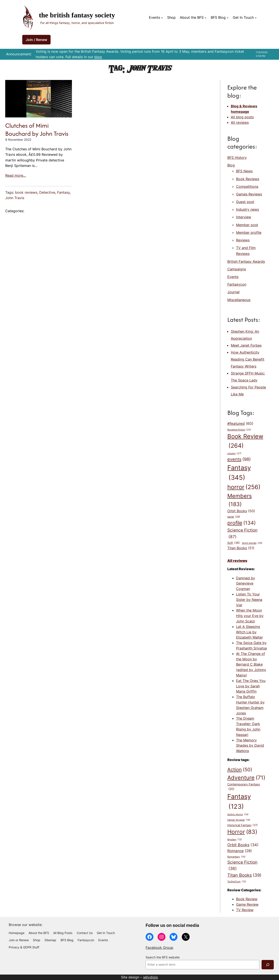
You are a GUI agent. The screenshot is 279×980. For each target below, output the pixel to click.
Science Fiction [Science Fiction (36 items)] (242, 866)
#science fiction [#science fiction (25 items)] (239, 430)
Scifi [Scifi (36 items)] (234, 543)
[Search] (268, 965)
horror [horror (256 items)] (244, 487)
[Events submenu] (162, 18)
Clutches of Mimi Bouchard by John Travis (37, 130)
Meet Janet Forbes (246, 345)
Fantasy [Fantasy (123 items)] (239, 802)
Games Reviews (249, 194)
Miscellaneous (239, 300)
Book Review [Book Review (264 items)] (245, 442)
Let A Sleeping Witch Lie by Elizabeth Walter (249, 632)
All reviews (240, 122)
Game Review (247, 904)
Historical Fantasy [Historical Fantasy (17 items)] (242, 825)
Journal (233, 292)
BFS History (237, 158)
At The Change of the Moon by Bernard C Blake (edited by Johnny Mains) (251, 664)
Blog (231, 165)
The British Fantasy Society (77, 15)
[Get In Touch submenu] (256, 18)
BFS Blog (218, 17)
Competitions (247, 187)
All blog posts (242, 117)
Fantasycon (237, 284)
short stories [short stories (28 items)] (252, 543)
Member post (247, 225)
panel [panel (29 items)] (234, 517)
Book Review (247, 899)
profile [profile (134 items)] (242, 523)
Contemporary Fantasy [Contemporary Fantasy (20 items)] (244, 787)
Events (154, 17)
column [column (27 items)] (234, 454)
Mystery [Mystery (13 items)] (235, 840)
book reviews (26, 192)
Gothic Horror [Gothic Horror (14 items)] (238, 815)
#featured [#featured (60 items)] (240, 424)
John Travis (15, 198)
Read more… (16, 175)
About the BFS (192, 17)
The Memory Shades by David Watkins (250, 746)
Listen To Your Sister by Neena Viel (249, 600)
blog (98, 57)
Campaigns (237, 269)
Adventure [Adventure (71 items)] (246, 778)
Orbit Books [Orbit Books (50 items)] (241, 511)
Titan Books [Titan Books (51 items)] (241, 548)
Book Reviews (248, 179)
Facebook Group (159, 948)
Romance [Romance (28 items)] (240, 851)
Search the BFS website (163, 957)
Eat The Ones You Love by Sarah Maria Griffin (251, 686)
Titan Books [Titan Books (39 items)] (244, 875)
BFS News (244, 171)
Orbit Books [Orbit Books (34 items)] (243, 845)
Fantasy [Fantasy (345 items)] (239, 473)
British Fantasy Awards (246, 261)
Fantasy (63, 192)
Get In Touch (243, 17)
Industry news (248, 209)
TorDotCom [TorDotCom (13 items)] (237, 882)
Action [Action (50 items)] (240, 770)
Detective (47, 192)
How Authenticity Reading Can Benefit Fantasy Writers (248, 359)
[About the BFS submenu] (206, 18)
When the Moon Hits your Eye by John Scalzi (250, 616)
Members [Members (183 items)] (240, 501)
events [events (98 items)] (239, 459)
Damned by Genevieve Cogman (246, 583)
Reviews (243, 240)
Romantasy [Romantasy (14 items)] (236, 857)
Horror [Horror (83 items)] (242, 832)
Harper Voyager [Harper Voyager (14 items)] (239, 820)
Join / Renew (36, 40)
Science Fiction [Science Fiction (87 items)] (242, 534)
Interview (244, 217)
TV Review (245, 910)
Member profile (249, 232)
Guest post (245, 202)
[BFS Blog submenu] (228, 18)
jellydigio (151, 977)
